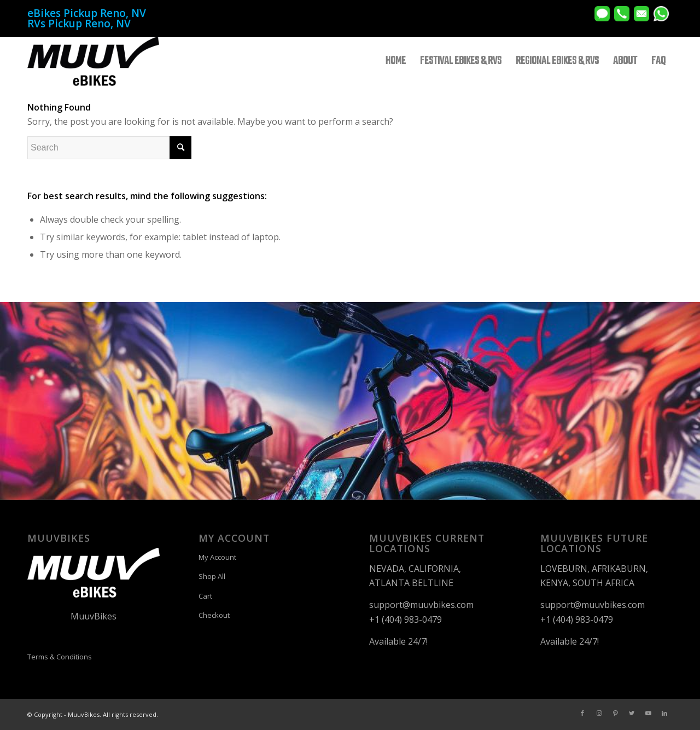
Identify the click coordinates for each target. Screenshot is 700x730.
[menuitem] (396, 61)
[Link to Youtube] (648, 713)
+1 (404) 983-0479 (406, 619)
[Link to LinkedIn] (664, 713)
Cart (205, 596)
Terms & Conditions (60, 657)
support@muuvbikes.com (421, 605)
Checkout (214, 615)
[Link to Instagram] (599, 713)
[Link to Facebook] (582, 713)
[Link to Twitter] (632, 713)
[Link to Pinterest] (615, 713)
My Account (217, 557)
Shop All (212, 576)
